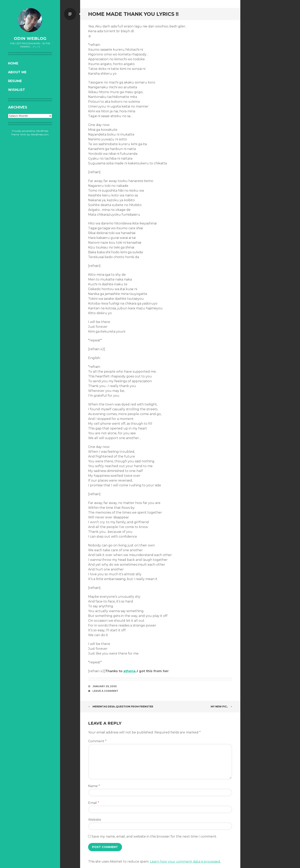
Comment (97, 741)
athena (129, 671)
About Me (17, 72)
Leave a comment (105, 691)
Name (94, 786)
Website (95, 820)
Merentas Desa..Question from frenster (121, 707)
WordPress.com (40, 134)
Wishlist (17, 90)
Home (13, 63)
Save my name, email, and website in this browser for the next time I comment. (154, 836)
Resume (15, 81)
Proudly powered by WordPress (30, 131)
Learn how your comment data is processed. (185, 861)
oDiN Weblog (30, 38)
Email (94, 803)
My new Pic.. (221, 707)
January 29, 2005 (105, 686)
